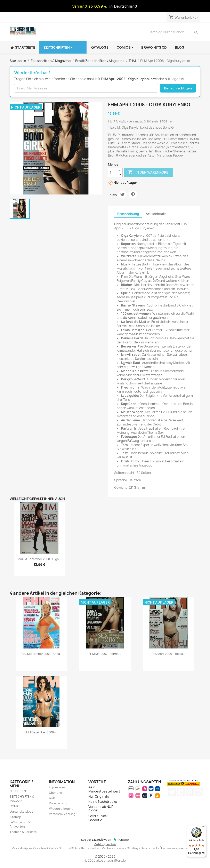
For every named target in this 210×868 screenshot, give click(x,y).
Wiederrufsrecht (61, 809)
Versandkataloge (22, 811)
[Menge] (113, 172)
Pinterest (133, 194)
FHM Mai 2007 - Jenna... (105, 654)
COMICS (15, 806)
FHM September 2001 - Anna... (41, 654)
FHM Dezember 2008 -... (41, 732)
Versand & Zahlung (62, 814)
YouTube (181, 792)
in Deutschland (123, 6)
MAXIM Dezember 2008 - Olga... (39, 559)
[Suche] (174, 32)
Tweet (122, 194)
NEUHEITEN (18, 791)
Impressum (57, 787)
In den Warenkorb (148, 172)
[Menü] (203, 828)
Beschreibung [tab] (128, 214)
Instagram (199, 792)
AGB (52, 798)
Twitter (172, 792)
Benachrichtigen (178, 88)
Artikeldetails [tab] (156, 214)
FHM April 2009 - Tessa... (168, 654)
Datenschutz (58, 803)
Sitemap (15, 817)
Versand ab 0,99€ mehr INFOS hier (151, 121)
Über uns (55, 793)
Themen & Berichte (23, 832)
